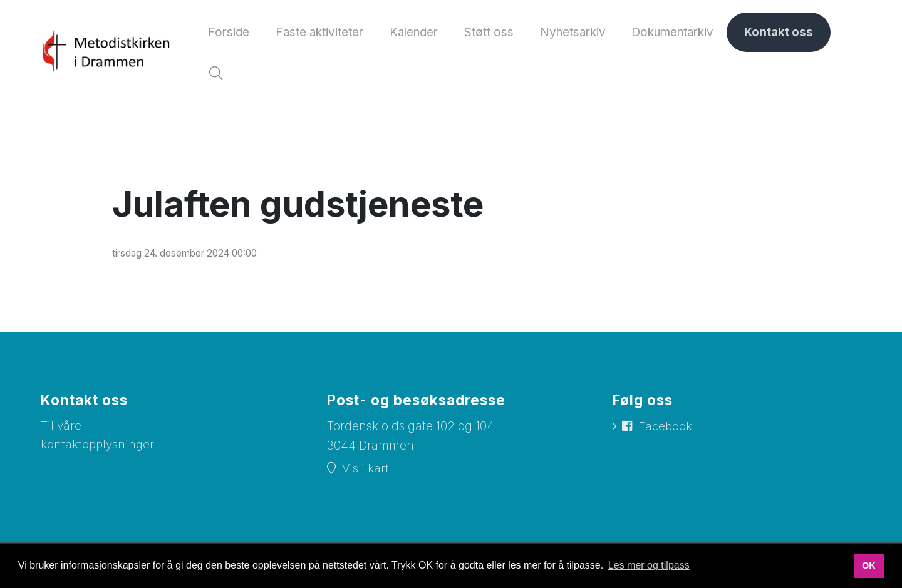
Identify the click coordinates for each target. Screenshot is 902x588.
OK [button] (869, 565)
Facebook (666, 431)
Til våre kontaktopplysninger (98, 440)
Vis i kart (365, 473)
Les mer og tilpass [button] (649, 565)
